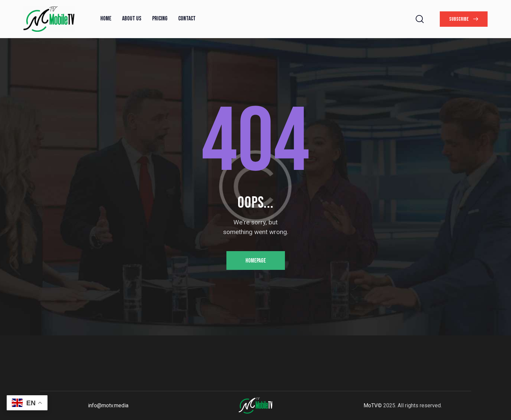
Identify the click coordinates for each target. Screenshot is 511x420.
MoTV (371, 405)
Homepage (256, 261)
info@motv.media (108, 405)
